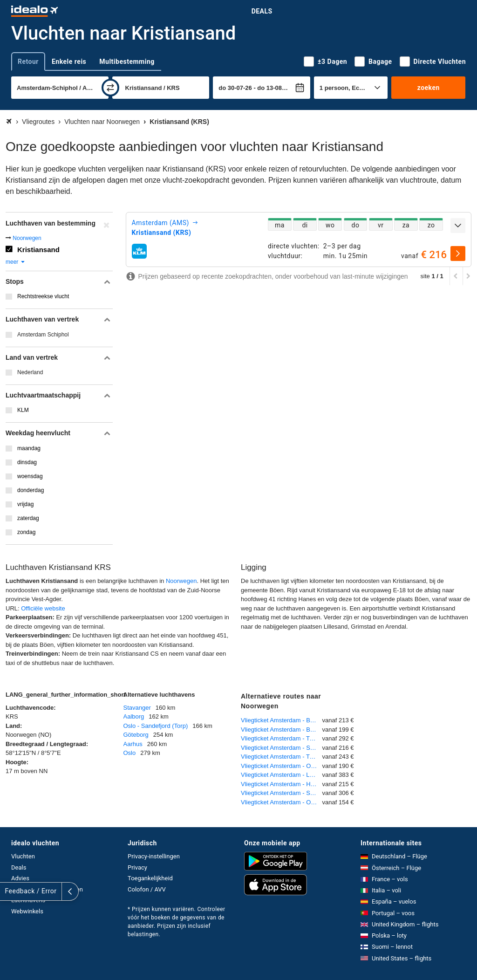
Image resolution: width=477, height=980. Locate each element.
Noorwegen (27, 238)
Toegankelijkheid (150, 878)
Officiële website (43, 608)
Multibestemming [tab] (127, 62)
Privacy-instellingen (154, 856)
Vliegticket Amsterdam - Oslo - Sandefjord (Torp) (282, 766)
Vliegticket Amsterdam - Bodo (281, 730)
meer (16, 262)
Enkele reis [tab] (69, 62)
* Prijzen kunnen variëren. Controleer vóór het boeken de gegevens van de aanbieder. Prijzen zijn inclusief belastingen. (177, 922)
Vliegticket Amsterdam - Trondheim (282, 757)
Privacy (137, 867)
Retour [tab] (28, 62)
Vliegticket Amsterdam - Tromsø (282, 738)
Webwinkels (27, 911)
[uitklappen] (458, 226)
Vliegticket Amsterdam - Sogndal (282, 793)
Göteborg (136, 735)
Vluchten (23, 856)
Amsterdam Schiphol (43, 335)
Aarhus (133, 744)
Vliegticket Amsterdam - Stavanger (282, 748)
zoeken (429, 88)
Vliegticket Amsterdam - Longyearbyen (282, 775)
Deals (262, 11)
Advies (20, 878)
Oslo (130, 753)
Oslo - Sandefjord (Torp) (156, 726)
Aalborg (134, 716)
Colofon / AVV (147, 889)
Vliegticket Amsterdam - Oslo (280, 802)
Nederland (30, 372)
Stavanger (137, 708)
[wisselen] (110, 88)
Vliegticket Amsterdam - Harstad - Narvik (282, 784)
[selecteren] (458, 254)
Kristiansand (38, 250)
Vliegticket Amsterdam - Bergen (282, 720)
